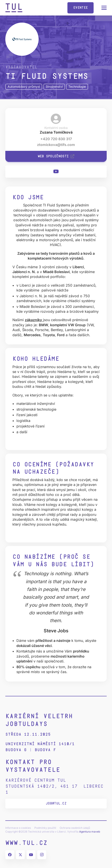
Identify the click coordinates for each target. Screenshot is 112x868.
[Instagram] (42, 855)
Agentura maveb (90, 832)
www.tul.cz (26, 843)
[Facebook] (10, 855)
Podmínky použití (45, 828)
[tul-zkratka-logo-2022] (14, 8)
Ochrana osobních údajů (75, 828)
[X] (20, 855)
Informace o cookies (18, 828)
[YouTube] (56, 172)
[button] (104, 8)
